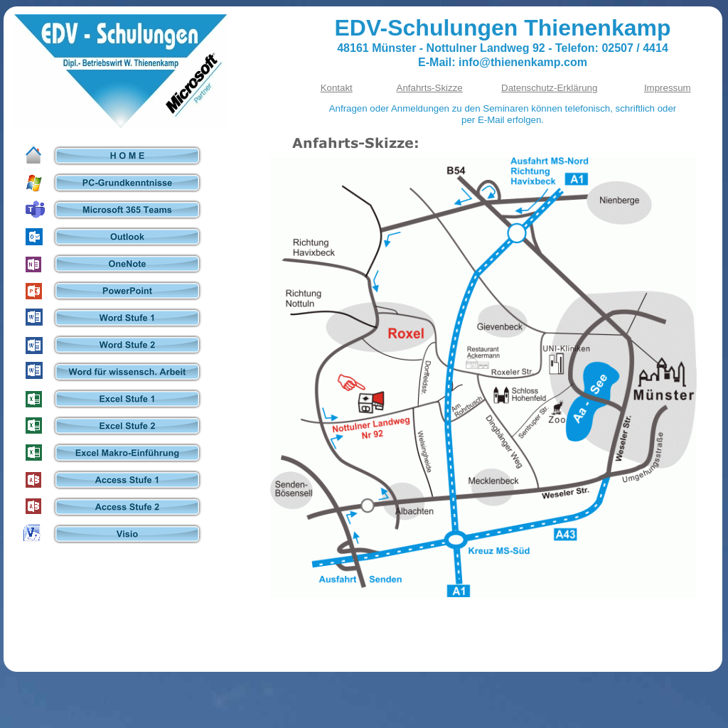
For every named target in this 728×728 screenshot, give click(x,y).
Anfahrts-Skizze (430, 88)
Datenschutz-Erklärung (549, 88)
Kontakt (337, 88)
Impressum (668, 88)
